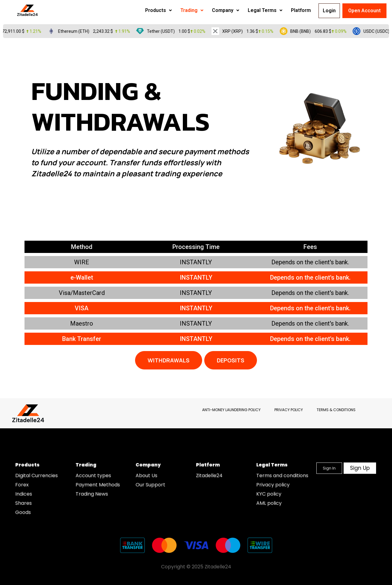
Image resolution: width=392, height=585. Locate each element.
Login (326, 11)
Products (145, 10)
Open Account (364, 11)
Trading (178, 10)
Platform (287, 10)
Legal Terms (251, 10)
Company (212, 10)
